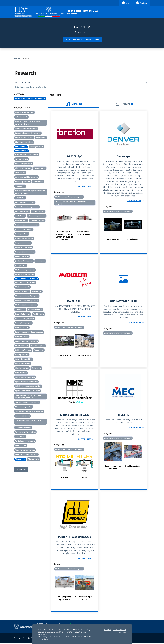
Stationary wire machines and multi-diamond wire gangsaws (28, 397)
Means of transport (22, 292)
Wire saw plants (34, 459)
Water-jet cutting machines (25, 450)
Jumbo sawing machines (24, 261)
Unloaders (20, 437)
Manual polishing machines (25, 283)
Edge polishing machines (37, 216)
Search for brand (23, 83)
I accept (122, 632)
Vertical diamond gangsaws (25, 441)
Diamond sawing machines (25, 202)
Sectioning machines (23, 364)
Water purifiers (21, 446)
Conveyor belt (38, 182)
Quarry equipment (22, 346)
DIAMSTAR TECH (84, 356)
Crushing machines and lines (113, 468)
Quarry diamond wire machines (26, 341)
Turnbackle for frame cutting (25, 432)
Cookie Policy (119, 630)
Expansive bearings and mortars (27, 225)
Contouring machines (23, 182)
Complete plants (40, 168)
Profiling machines (22, 328)
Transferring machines (23, 428)
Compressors (20, 173)
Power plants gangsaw (23, 323)
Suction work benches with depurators (29, 411)
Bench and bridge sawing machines (28, 133)
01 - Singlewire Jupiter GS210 (65, 599)
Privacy (107, 630)
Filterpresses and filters (24, 230)
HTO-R (84, 478)
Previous (52, 224)
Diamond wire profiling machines (27, 207)
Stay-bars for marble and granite (27, 403)
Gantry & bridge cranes (24, 248)
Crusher (20, 186)
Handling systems (133, 467)
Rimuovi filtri (21, 470)
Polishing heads (39, 314)
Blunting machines (36, 147)
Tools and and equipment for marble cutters (28, 422)
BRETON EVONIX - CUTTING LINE (84, 234)
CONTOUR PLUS (65, 356)
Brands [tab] (74, 104)
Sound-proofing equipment (25, 377)
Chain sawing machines (24, 164)
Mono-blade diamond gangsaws (27, 296)
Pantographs (20, 310)
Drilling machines (38, 212)
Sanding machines (22, 355)
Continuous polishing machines (27, 177)
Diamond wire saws (22, 212)
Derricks (20, 198)
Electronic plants (21, 220)
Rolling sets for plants (23, 350)
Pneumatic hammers (23, 314)
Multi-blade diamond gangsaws (27, 301)
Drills (20, 216)
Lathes (40, 261)
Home (17, 58)
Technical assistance (23, 416)
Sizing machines (21, 373)
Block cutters (41, 138)
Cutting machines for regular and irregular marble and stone (30, 192)
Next (97, 224)
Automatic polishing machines (26, 129)
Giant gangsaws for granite (25, 252)
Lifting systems (21, 266)
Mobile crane (37, 292)
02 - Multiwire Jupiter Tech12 (84, 599)
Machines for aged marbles (25, 270)
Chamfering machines (23, 168)
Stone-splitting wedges (24, 407)
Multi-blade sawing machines (26, 305)
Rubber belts (39, 350)
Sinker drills (36, 368)
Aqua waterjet (113, 240)
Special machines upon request (26, 382)
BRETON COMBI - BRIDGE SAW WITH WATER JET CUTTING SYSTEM (65, 236)
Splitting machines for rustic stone (28, 391)
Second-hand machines (24, 359)
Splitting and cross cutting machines (28, 386)
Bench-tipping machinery (24, 138)
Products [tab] (125, 104)
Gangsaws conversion (23, 243)
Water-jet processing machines (26, 455)
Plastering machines (35, 310)
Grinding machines (22, 257)
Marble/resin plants (23, 287)
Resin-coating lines (38, 346)
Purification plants (22, 337)
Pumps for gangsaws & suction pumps (29, 332)
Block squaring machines (24, 142)
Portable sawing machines (25, 319)
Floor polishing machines (24, 238)
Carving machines (22, 159)
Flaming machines (22, 234)
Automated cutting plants (24, 113)
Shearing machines (22, 368)
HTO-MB (65, 478)
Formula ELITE (133, 240)
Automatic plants (21, 117)
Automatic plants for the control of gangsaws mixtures (28, 123)
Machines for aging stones (25, 275)
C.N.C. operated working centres (27, 155)
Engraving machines (37, 220)
